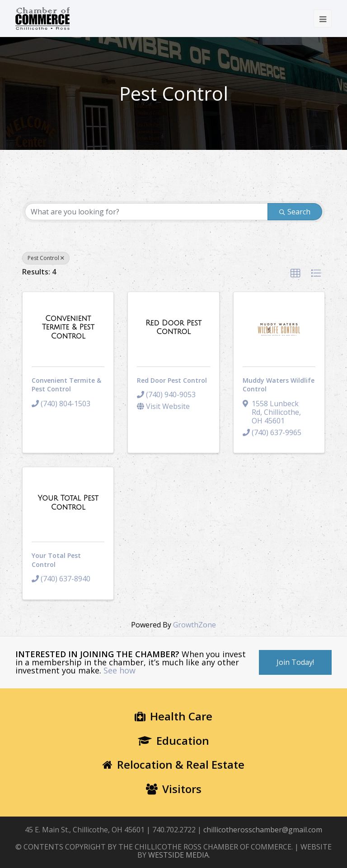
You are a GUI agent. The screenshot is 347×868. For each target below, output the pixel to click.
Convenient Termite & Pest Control (66, 385)
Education (173, 740)
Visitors (174, 789)
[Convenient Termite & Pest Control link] (68, 327)
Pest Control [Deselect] (46, 258)
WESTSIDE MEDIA (178, 855)
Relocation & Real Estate (173, 764)
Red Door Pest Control (172, 380)
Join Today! (295, 662)
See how (120, 670)
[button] (295, 274)
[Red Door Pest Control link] (173, 327)
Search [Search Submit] (295, 212)
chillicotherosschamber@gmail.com (263, 830)
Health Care (173, 716)
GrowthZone (195, 625)
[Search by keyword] (146, 212)
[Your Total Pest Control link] (68, 503)
